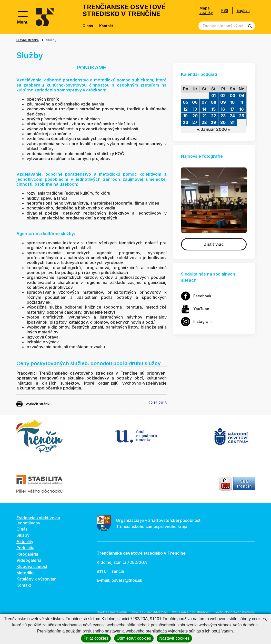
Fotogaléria (27, 554)
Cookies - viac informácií (149, 612)
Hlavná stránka (28, 40)
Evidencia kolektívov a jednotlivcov (38, 520)
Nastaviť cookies (174, 638)
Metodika (26, 573)
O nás (88, 26)
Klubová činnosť (32, 566)
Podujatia (25, 548)
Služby (23, 535)
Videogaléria (29, 560)
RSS (225, 10)
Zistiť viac (214, 244)
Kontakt (106, 26)
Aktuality (25, 542)
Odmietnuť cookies (134, 638)
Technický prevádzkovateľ (234, 612)
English (243, 10)
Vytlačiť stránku (34, 404)
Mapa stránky (206, 10)
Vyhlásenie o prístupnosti (191, 612)
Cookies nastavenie (112, 612)
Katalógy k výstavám (36, 579)
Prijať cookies (96, 638)
